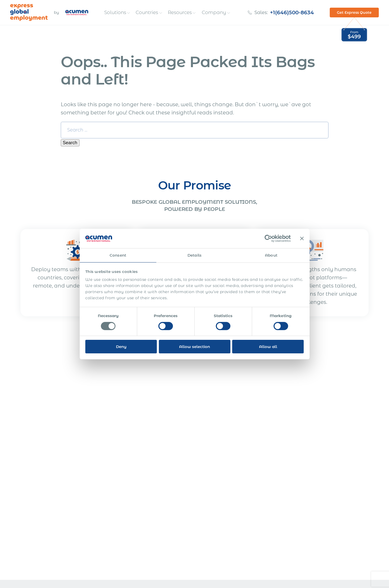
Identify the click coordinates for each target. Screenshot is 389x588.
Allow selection (194, 347)
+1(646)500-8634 (292, 13)
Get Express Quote (354, 13)
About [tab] (271, 255)
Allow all (268, 347)
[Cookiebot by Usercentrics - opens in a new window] (268, 238)
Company (215, 13)
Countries (147, 13)
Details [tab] (194, 255)
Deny (121, 347)
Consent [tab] (118, 255)
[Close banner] (302, 238)
